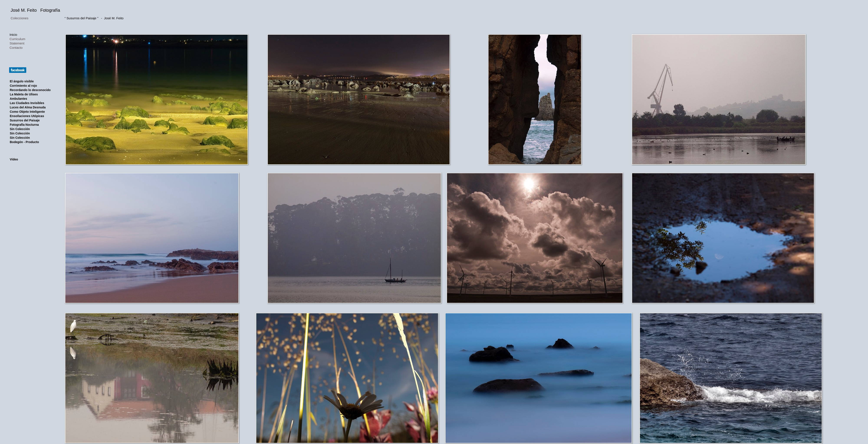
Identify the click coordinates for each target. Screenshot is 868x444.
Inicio (13, 35)
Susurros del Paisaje (25, 120)
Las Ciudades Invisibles (27, 103)
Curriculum (18, 39)
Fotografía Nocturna (24, 125)
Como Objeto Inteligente (27, 112)
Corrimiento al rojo (23, 86)
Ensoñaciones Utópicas (27, 116)
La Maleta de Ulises (24, 94)
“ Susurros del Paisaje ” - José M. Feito (94, 18)
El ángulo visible (22, 81)
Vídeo (14, 159)
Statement (17, 43)
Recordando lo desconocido (30, 90)
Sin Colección (20, 129)
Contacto (16, 48)
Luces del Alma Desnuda (28, 107)
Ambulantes (18, 99)
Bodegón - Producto (24, 142)
